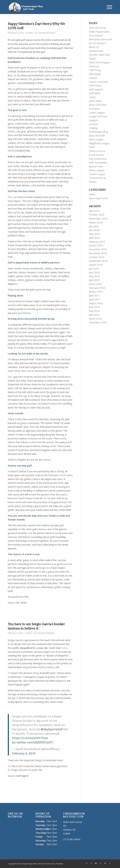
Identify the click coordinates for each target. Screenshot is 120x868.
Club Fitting (95, 70)
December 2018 (98, 249)
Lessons (93, 124)
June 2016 (94, 307)
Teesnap (59, 864)
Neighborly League (99, 143)
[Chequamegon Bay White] (25, 7)
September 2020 (98, 218)
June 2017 (94, 295)
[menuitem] (108, 7)
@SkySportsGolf (52, 729)
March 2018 (95, 284)
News (31, 33)
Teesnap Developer (47, 33)
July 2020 (94, 226)
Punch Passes (96, 155)
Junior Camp (95, 101)
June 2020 (94, 230)
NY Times (21, 603)
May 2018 (94, 276)
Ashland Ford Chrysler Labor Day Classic (99, 55)
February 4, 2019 (24, 753)
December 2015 (98, 322)
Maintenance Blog (98, 132)
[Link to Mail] (105, 863)
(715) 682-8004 (72, 839)
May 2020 (94, 234)
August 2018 (96, 265)
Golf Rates (95, 93)
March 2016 (95, 319)
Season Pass (96, 166)
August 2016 (96, 303)
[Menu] (108, 7)
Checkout (94, 66)
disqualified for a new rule (34, 648)
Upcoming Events (98, 198)
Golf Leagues (96, 89)
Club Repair (95, 74)
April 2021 (94, 211)
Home (92, 97)
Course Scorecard (98, 82)
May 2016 (94, 311)
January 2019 (96, 245)
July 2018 (94, 269)
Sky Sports (16, 702)
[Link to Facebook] (91, 863)
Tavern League (97, 174)
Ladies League (97, 112)
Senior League (97, 170)
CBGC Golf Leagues (99, 62)
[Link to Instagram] (100, 863)
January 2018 (96, 292)
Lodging (93, 128)
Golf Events (95, 85)
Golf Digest (22, 776)
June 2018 (94, 272)
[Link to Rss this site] (110, 863)
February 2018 (97, 288)
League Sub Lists (98, 116)
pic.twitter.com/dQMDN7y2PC (33, 742)
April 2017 (94, 299)
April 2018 (94, 280)
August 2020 (96, 222)
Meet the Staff (97, 136)
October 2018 (97, 257)
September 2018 (98, 261)
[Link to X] (86, 863)
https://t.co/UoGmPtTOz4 (30, 738)
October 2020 (97, 215)
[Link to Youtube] (96, 863)
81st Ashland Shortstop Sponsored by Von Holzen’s (100, 39)
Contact (93, 78)
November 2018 (98, 253)
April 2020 (94, 238)
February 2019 (97, 242)
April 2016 (94, 315)
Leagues (94, 120)
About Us (94, 47)
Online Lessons (97, 151)
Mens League (96, 139)
